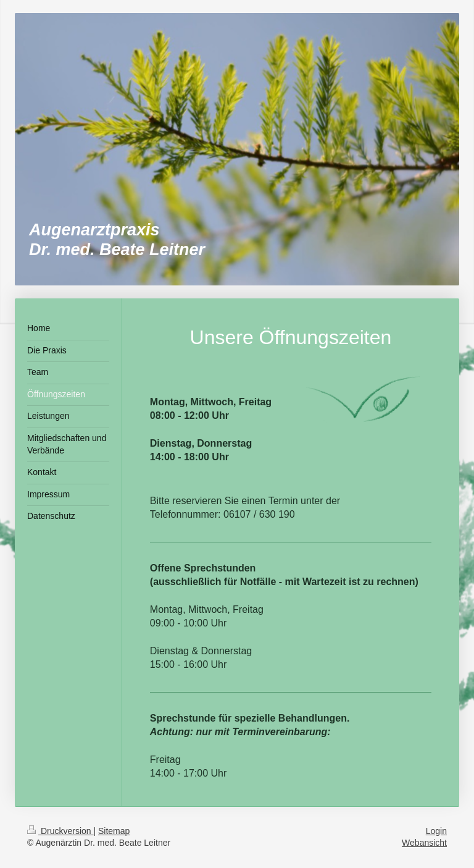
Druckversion (60, 831)
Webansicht (424, 843)
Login (436, 831)
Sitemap (114, 831)
